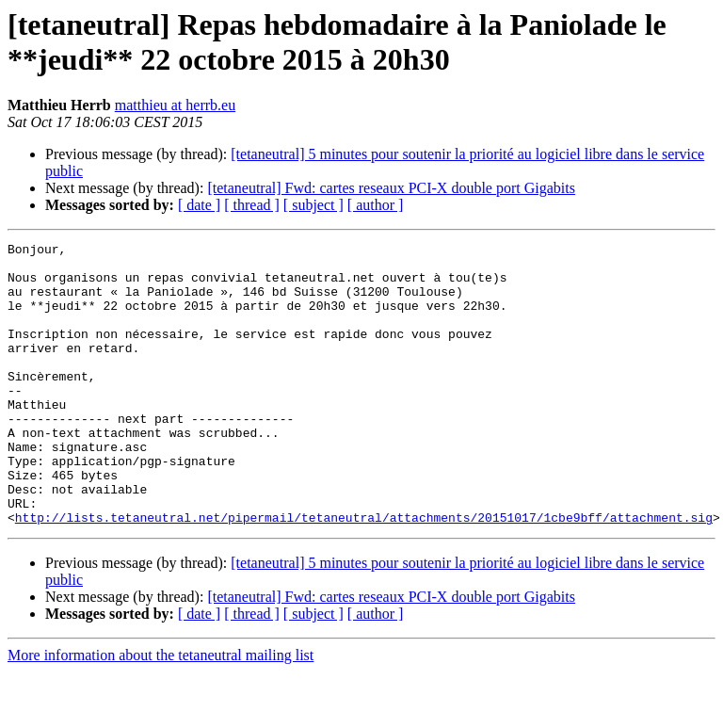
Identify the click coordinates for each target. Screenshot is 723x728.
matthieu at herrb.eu (175, 105)
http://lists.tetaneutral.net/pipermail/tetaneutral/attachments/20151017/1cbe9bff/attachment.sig (364, 574)
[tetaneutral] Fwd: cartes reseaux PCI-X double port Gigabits (391, 188)
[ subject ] (313, 205)
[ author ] (376, 205)
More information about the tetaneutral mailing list (161, 712)
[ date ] (199, 205)
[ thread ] (252, 205)
